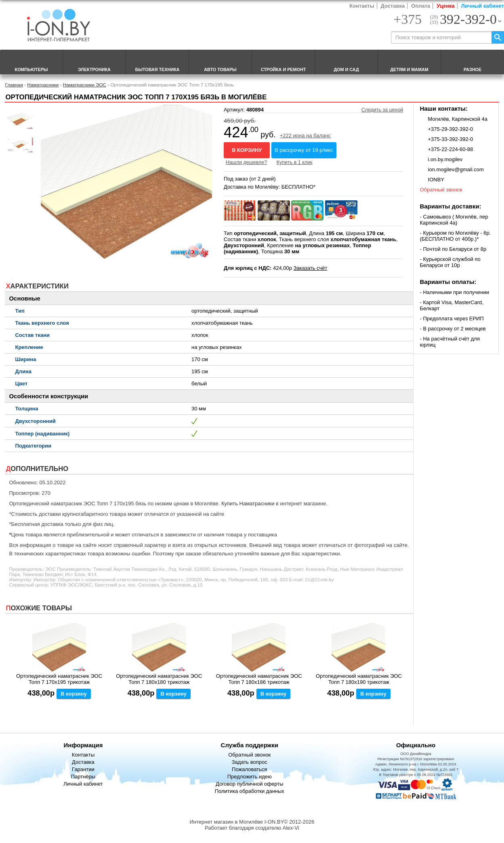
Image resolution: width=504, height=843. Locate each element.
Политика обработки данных (250, 791)
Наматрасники (43, 85)
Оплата (421, 6)
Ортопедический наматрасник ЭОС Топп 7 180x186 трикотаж (259, 679)
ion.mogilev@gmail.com (456, 169)
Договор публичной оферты (250, 784)
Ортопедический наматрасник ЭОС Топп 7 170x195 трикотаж (59, 679)
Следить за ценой (382, 110)
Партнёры (83, 777)
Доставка (393, 6)
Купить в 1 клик (295, 162)
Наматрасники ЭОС (85, 85)
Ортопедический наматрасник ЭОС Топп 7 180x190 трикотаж (359, 679)
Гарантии (83, 769)
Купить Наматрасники (248, 503)
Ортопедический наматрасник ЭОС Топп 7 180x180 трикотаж (159, 679)
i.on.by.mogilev (445, 159)
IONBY (436, 180)
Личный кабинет (483, 6)
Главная (14, 85)
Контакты (362, 6)
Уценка (445, 6)
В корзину (247, 150)
